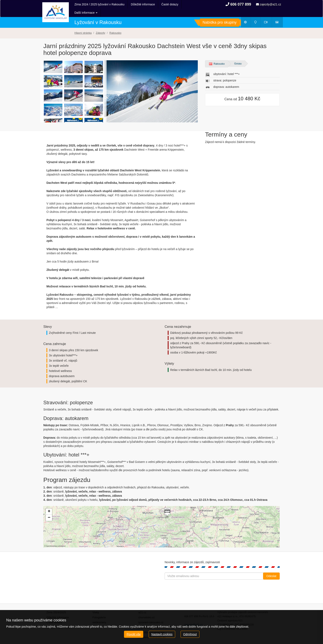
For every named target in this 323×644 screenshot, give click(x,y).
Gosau (238, 55)
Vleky (96, 604)
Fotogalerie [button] (279, 15)
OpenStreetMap (52, 538)
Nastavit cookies (162, 634)
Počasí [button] (247, 15)
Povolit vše (134, 634)
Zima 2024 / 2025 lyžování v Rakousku (99, 4)
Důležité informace (143, 4)
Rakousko (217, 56)
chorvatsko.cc (146, 609)
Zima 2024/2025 (56, 604)
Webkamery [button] (268, 15)
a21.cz (142, 604)
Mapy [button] (257, 15)
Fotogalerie (99, 609)
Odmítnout (190, 634)
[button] (167, 505)
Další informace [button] (173, 4)
